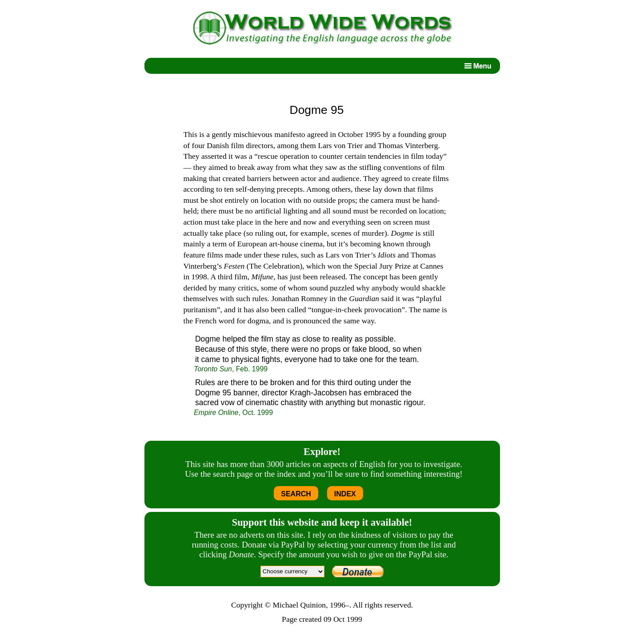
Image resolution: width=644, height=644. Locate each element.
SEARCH (296, 494)
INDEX (345, 494)
